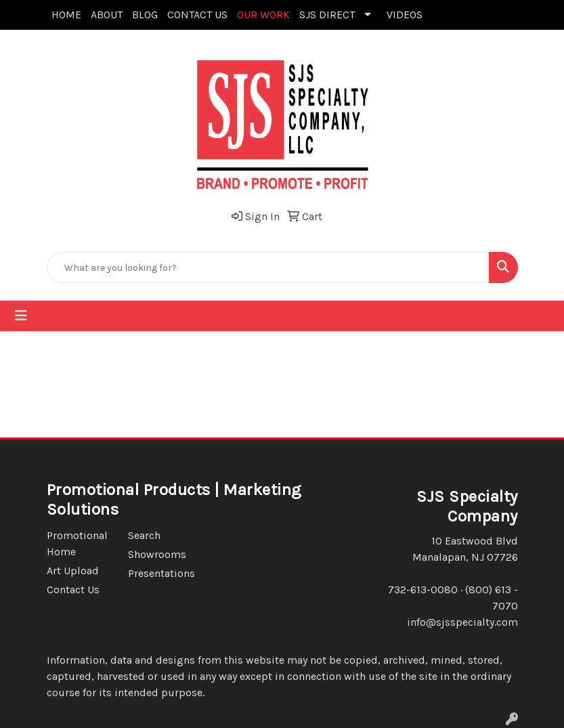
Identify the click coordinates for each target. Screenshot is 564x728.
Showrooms (157, 554)
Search (144, 535)
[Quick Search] (268, 267)
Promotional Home (77, 543)
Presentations (160, 573)
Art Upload (73, 571)
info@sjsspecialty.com (462, 622)
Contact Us (73, 590)
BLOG (145, 15)
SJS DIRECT (327, 15)
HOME (66, 15)
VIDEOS (405, 15)
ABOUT (107, 15)
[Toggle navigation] (21, 316)
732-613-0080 (423, 590)
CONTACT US (197, 15)
